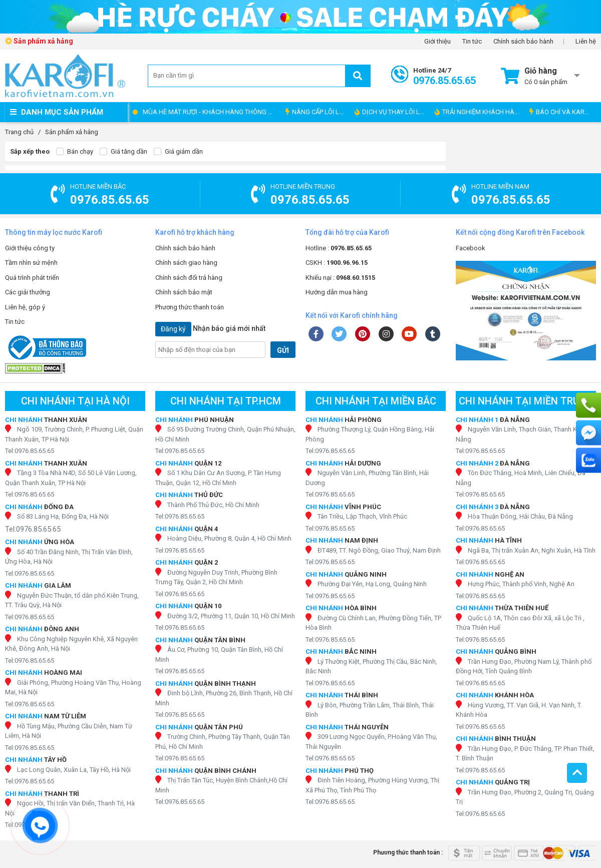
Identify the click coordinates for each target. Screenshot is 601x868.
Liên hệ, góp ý (25, 307)
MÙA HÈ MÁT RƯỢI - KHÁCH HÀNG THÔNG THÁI (212, 112)
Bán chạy (75, 152)
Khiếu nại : (340, 278)
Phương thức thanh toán (190, 307)
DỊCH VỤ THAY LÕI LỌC (391, 112)
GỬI (283, 350)
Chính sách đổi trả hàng (189, 278)
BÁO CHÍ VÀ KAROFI (562, 112)
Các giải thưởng (28, 292)
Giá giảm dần (178, 152)
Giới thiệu (437, 42)
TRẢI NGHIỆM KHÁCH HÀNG (479, 112)
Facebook (471, 248)
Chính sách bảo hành (523, 42)
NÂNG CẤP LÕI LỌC (317, 112)
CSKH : (337, 263)
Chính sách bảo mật (184, 292)
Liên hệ (586, 42)
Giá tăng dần (123, 152)
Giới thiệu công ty (30, 248)
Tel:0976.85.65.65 (30, 451)
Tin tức (472, 42)
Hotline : (339, 248)
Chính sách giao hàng (186, 263)
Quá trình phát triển (32, 278)
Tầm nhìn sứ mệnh (31, 263)
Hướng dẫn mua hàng (337, 292)
